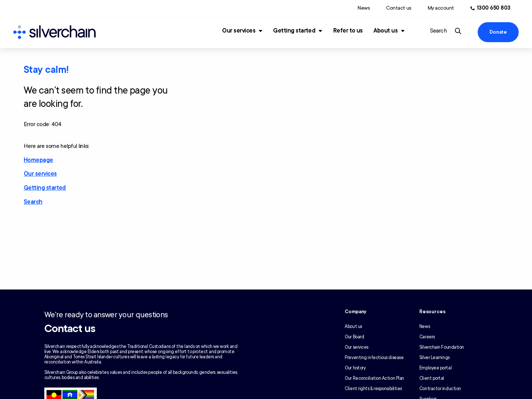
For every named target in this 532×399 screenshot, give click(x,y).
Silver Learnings (434, 358)
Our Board (354, 337)
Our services (239, 31)
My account (441, 8)
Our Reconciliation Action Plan (374, 378)
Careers (427, 337)
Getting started (294, 31)
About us (386, 31)
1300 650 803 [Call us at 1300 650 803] (494, 8)
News (364, 8)
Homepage (38, 160)
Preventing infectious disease (374, 358)
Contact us (399, 8)
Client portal (432, 378)
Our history (355, 368)
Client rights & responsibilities (373, 389)
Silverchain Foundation (442, 347)
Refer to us (348, 31)
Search (33, 202)
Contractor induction (440, 389)
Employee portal (435, 368)
